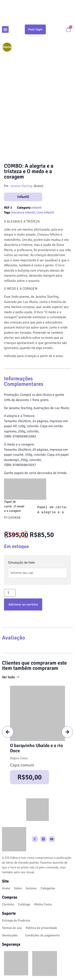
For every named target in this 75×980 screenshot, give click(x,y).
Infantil (23, 197)
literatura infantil (23, 212)
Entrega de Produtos (16, 920)
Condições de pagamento (42, 935)
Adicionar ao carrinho (23, 604)
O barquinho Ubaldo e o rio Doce (36, 748)
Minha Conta (43, 904)
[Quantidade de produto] (10, 593)
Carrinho (8, 904)
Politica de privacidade (41, 928)
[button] (5, 29)
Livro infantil (45, 212)
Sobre (18, 888)
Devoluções (10, 935)
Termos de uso (12, 928)
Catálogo (24, 904)
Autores (31, 888)
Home (6, 888)
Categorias (48, 888)
